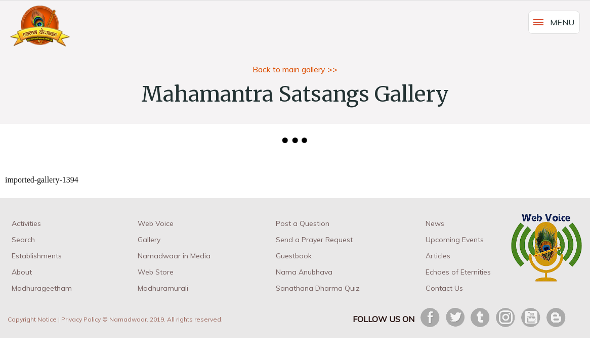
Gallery (149, 240)
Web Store (156, 272)
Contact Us (444, 288)
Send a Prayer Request (314, 240)
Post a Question (303, 223)
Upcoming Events (455, 240)
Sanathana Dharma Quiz (318, 288)
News (435, 223)
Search (23, 240)
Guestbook (294, 256)
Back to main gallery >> (295, 69)
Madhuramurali (163, 288)
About (22, 272)
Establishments (37, 256)
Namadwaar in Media (174, 256)
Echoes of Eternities (458, 272)
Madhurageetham (42, 288)
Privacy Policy (81, 319)
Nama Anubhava (304, 272)
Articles (438, 256)
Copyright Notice (32, 319)
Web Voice (156, 223)
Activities (26, 223)
